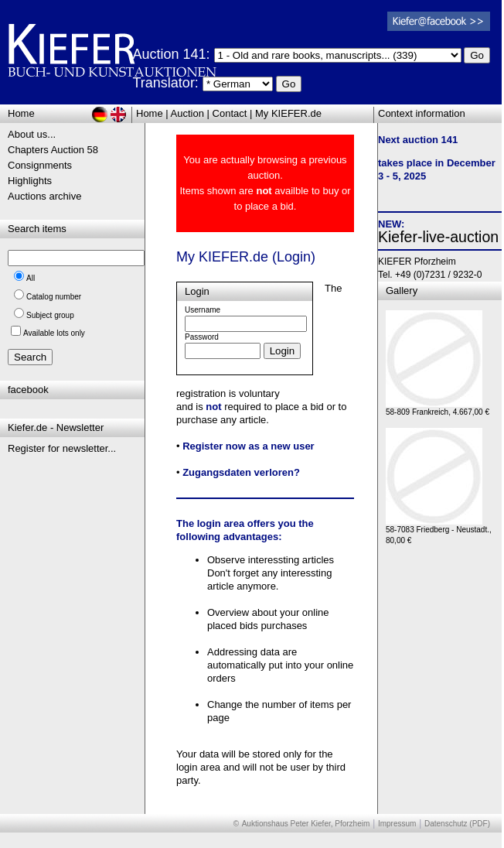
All (31, 278)
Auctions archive (44, 196)
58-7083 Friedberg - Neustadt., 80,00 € (439, 531)
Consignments (40, 165)
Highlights (30, 181)
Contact (230, 113)
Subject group (50, 315)
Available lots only (54, 333)
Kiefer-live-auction (438, 237)
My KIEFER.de (288, 113)
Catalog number (54, 297)
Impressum (397, 824)
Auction (187, 113)
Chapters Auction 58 (53, 150)
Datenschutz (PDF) (457, 824)
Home (150, 113)
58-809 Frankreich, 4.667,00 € (438, 408)
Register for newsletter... (62, 448)
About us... (32, 134)
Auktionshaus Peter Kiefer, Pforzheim (306, 824)
